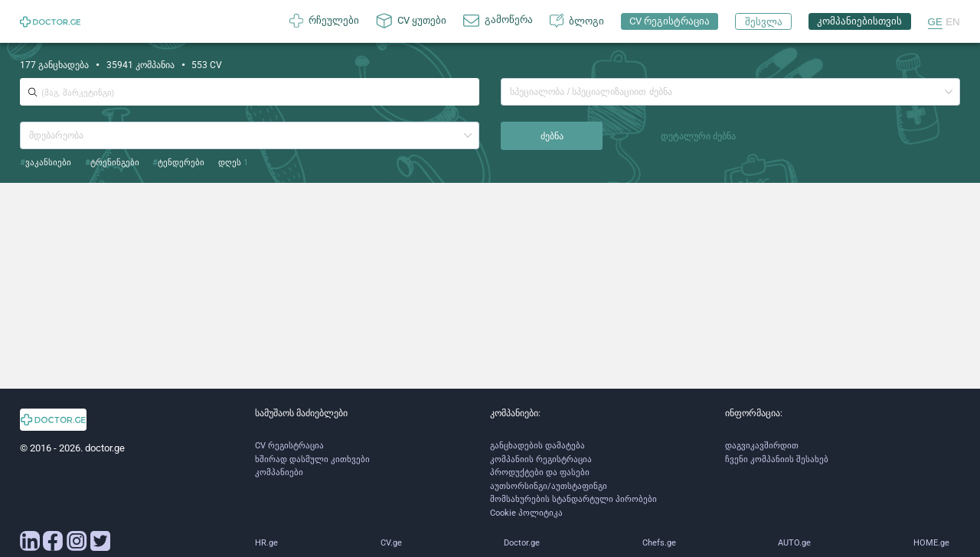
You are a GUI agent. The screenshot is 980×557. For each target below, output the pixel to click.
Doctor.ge (522, 543)
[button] (949, 92)
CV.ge (391, 543)
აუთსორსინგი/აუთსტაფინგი (549, 486)
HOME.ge (931, 543)
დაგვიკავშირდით (762, 446)
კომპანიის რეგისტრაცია (541, 459)
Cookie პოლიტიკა (526, 513)
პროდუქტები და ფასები (540, 472)
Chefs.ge (659, 543)
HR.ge (266, 543)
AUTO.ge (794, 543)
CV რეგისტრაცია (289, 446)
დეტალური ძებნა (698, 136)
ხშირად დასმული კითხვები (312, 459)
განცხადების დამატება (537, 446)
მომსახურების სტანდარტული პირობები (573, 499)
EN (953, 22)
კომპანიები (279, 472)
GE (935, 22)
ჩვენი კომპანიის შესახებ (777, 459)
